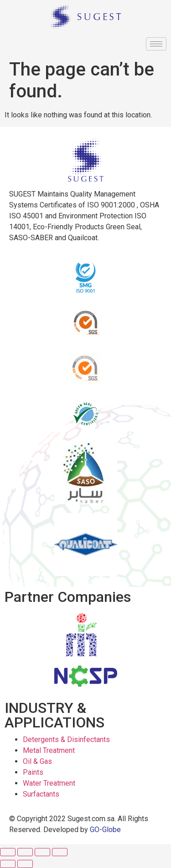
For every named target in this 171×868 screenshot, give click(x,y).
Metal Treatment (49, 750)
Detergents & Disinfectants (66, 739)
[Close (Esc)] (8, 852)
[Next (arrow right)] (25, 864)
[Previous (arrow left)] (8, 864)
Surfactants (41, 794)
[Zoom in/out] (60, 852)
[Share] (25, 852)
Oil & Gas (37, 761)
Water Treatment (49, 783)
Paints (33, 772)
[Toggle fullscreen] (42, 852)
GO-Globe (105, 830)
